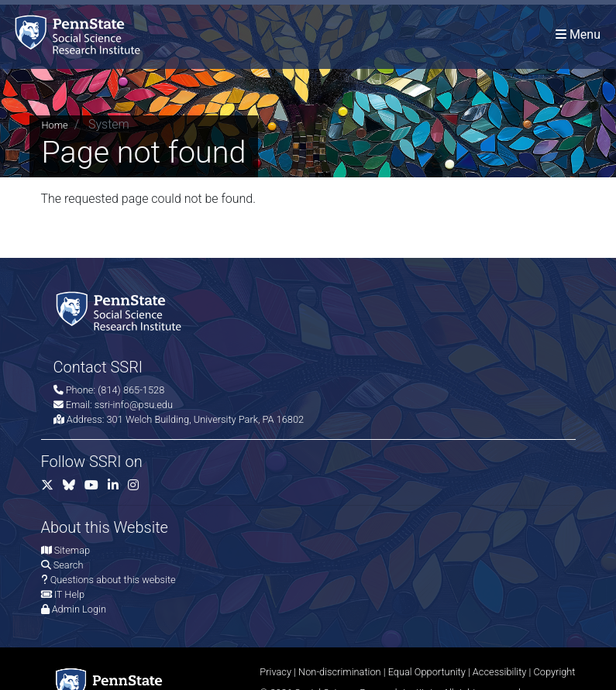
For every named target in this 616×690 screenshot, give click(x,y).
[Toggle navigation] (578, 34)
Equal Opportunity (427, 672)
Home (55, 125)
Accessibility (500, 672)
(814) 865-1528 (131, 390)
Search (69, 565)
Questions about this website (113, 580)
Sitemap (72, 550)
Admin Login (79, 609)
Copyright (554, 672)
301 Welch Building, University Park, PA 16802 (206, 419)
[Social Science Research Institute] (81, 34)
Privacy (275, 672)
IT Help (69, 594)
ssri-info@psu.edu (134, 405)
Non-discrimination (340, 672)
